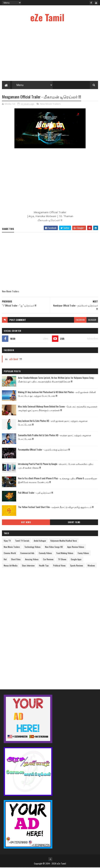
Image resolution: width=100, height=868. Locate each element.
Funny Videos (83, 554)
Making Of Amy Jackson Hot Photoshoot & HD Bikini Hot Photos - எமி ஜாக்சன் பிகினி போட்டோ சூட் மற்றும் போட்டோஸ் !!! (57, 394)
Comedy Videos (45, 554)
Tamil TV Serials (22, 541)
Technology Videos (32, 547)
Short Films (74, 523)
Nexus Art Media (11, 566)
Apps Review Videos (76, 547)
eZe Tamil (47, 17)
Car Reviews (48, 560)
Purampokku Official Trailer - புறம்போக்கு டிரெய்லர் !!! (44, 450)
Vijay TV (7, 541)
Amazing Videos (32, 560)
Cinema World (10, 554)
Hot (5, 560)
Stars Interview (28, 566)
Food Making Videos (65, 554)
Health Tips (44, 566)
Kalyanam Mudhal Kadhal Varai (64, 541)
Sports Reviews (77, 566)
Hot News (26, 523)
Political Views (59, 566)
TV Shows (62, 560)
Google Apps (76, 560)
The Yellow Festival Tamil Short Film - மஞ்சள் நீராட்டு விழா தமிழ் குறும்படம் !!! (56, 508)
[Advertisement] (29, 626)
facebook (80, 320)
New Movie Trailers (50, 104)
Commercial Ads (27, 554)
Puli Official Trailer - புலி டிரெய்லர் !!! (35, 493)
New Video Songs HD (54, 547)
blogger (92, 320)
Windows (91, 566)
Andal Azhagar (40, 541)
